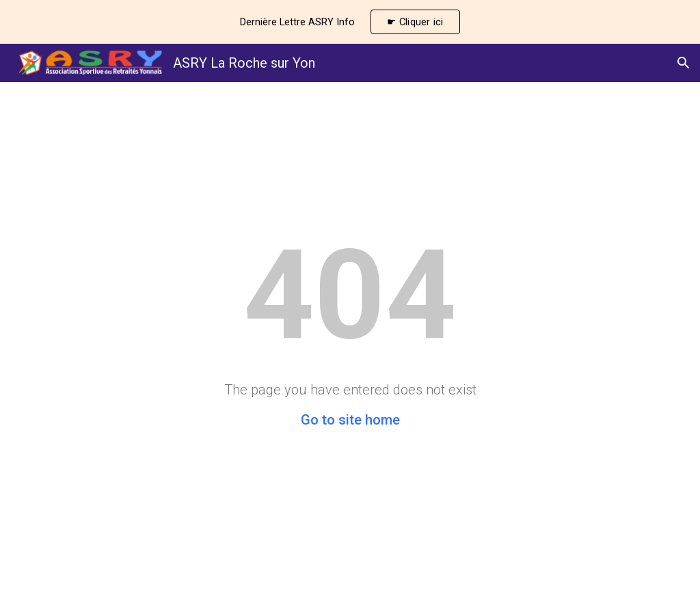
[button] (684, 63)
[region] (350, 22)
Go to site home (350, 420)
